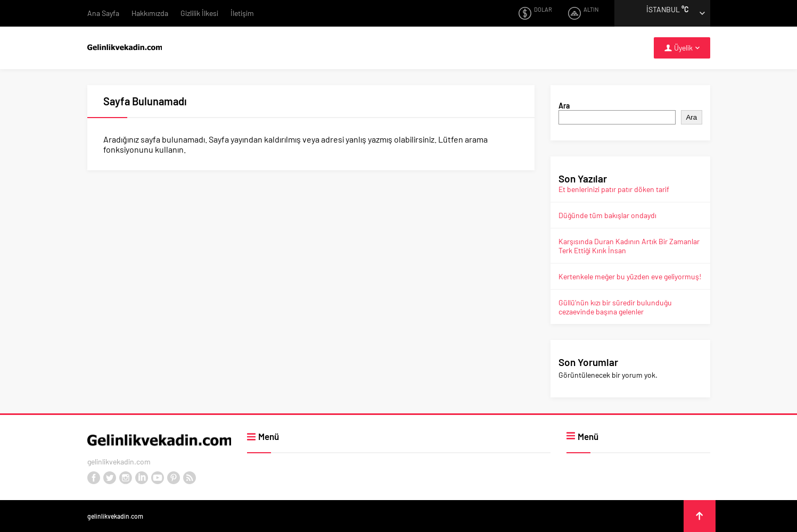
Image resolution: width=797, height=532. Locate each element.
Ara (564, 106)
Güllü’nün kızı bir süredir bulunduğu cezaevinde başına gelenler (615, 307)
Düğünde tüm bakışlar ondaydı (607, 215)
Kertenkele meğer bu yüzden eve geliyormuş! (630, 276)
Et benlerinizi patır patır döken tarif (614, 189)
